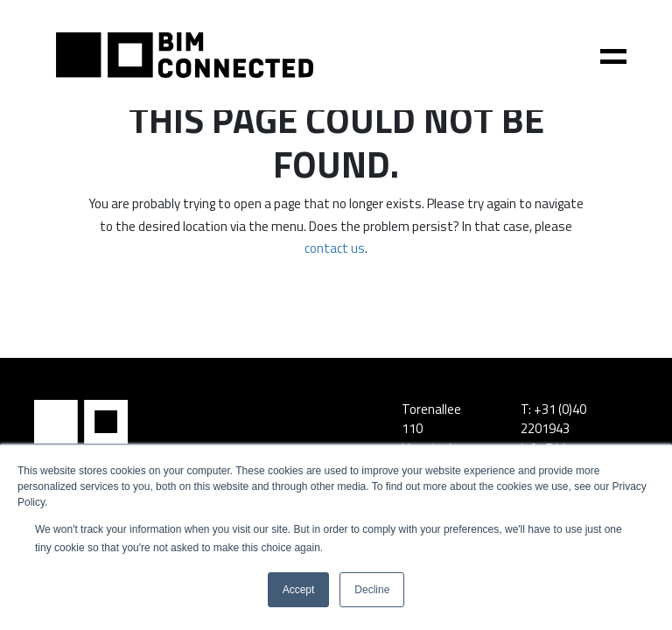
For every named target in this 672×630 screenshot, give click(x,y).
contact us (335, 248)
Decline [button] (372, 590)
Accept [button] (299, 590)
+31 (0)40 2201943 (553, 419)
